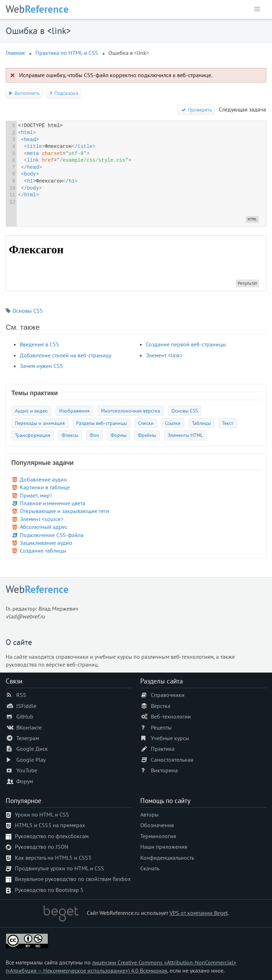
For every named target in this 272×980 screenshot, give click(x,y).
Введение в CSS (39, 344)
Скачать (150, 868)
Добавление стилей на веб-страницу (66, 355)
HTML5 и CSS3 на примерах (50, 825)
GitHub (25, 716)
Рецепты (161, 727)
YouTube (27, 770)
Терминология (158, 836)
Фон (94, 435)
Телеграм (28, 738)
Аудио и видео (31, 411)
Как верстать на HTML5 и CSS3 (53, 858)
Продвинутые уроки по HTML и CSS (59, 868)
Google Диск (32, 749)
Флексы (70, 435)
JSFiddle (26, 706)
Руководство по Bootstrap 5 (49, 890)
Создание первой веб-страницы (186, 344)
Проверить (196, 110)
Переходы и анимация (40, 423)
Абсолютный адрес (44, 527)
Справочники (168, 695)
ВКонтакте (29, 727)
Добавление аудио (43, 479)
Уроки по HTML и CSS (42, 814)
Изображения (74, 411)
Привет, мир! (36, 495)
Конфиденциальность (167, 858)
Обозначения (157, 825)
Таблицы (201, 423)
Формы (118, 435)
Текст (228, 423)
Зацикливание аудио (46, 543)
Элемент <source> (42, 519)
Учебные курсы (170, 738)
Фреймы (147, 435)
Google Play (31, 760)
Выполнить (24, 93)
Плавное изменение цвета (53, 503)
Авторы (149, 814)
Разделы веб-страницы (101, 423)
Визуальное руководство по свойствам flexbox (73, 879)
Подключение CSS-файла (52, 535)
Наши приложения (164, 847)
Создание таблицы (43, 550)
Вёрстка (161, 706)
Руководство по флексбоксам (52, 836)
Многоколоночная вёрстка (131, 411)
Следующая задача (242, 109)
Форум (25, 781)
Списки (146, 423)
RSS (21, 695)
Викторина (164, 770)
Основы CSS (28, 311)
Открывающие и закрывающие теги (64, 511)
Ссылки (173, 423)
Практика (163, 749)
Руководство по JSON (42, 847)
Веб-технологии (171, 716)
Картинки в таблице (45, 487)
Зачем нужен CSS (41, 366)
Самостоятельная (172, 760)
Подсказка (64, 93)
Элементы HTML (185, 435)
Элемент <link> (164, 355)
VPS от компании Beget (199, 913)
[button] (257, 9)
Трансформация (33, 435)
